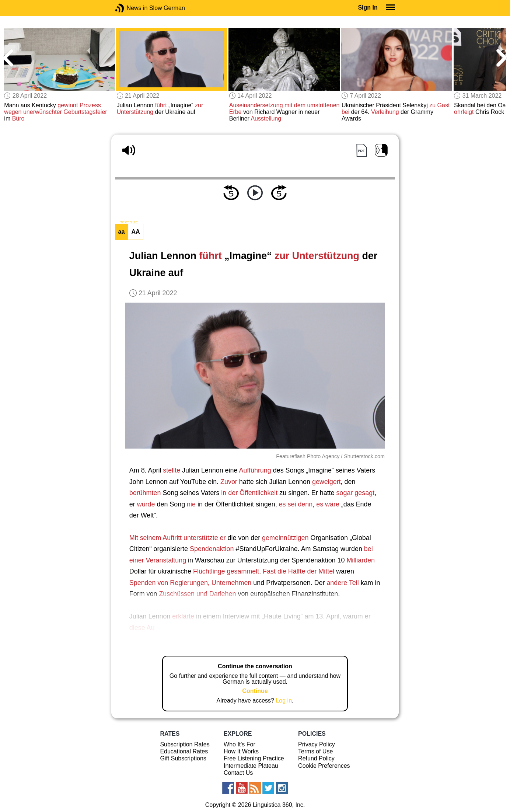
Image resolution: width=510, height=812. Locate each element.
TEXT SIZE (129, 222)
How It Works (241, 751)
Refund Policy (316, 758)
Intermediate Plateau (251, 766)
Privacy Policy (317, 744)
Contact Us (238, 773)
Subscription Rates (185, 744)
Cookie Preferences (324, 766)
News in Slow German (131, 8)
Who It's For (240, 744)
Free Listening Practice (254, 758)
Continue (255, 691)
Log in (284, 701)
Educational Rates (184, 751)
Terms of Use (315, 751)
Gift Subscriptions (183, 758)
